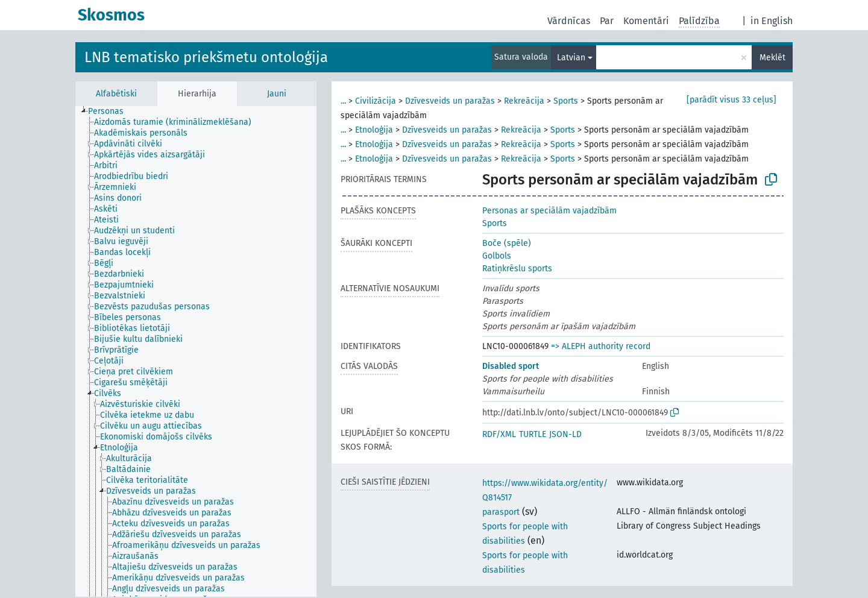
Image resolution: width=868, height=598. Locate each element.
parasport (501, 512)
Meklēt (772, 58)
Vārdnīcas (569, 21)
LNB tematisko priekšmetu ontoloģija (206, 57)
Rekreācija (524, 101)
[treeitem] (111, 112)
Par (607, 21)
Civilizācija (376, 101)
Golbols (497, 256)
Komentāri (646, 21)
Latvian (571, 58)
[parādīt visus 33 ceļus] (731, 100)
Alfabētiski (116, 94)
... (343, 101)
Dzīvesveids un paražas (450, 101)
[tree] (196, 351)
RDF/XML (499, 434)
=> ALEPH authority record (601, 346)
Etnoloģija (374, 130)
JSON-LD (565, 434)
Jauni (277, 94)
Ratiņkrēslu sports (517, 269)
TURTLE (533, 434)
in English (772, 21)
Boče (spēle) (507, 243)
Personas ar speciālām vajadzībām (549, 211)
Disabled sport (511, 366)
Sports (566, 101)
